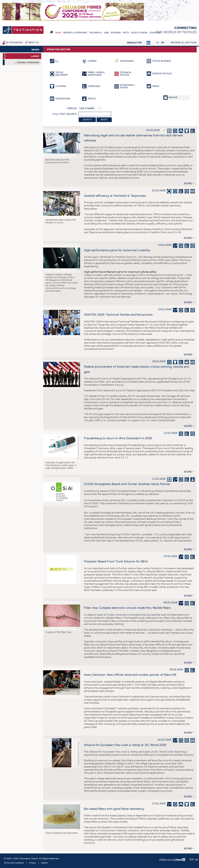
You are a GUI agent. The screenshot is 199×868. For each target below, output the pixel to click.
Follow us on (172, 860)
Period (72, 108)
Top (192, 860)
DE (158, 43)
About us (33, 43)
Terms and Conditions (14, 863)
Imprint (44, 863)
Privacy (32, 863)
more (188, 184)
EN (163, 43)
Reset (104, 120)
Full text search (65, 114)
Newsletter (134, 43)
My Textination (14, 43)
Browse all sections (184, 43)
